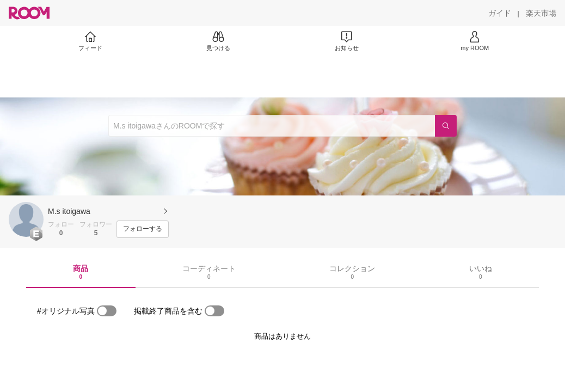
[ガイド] (500, 13)
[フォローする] (143, 229)
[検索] (446, 126)
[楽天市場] (541, 13)
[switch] (107, 311)
